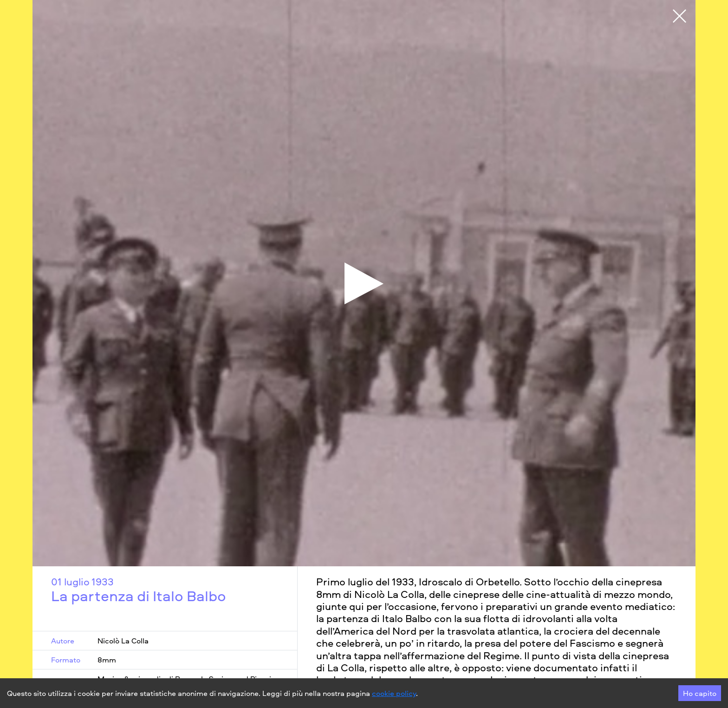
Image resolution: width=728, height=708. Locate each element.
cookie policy (394, 693)
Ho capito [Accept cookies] (700, 693)
